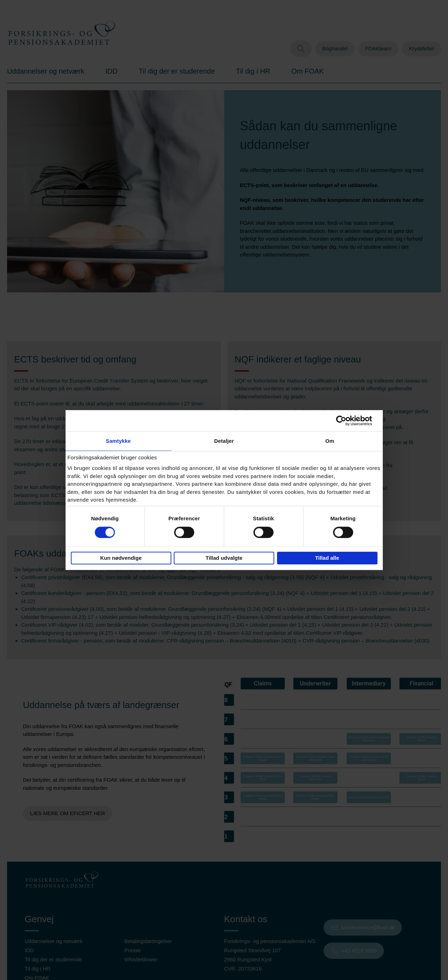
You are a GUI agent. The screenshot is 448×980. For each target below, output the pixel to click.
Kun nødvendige (121, 558)
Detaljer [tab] (224, 441)
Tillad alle (327, 558)
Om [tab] (330, 441)
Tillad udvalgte (224, 558)
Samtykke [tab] (118, 441)
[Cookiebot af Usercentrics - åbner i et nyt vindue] (347, 421)
